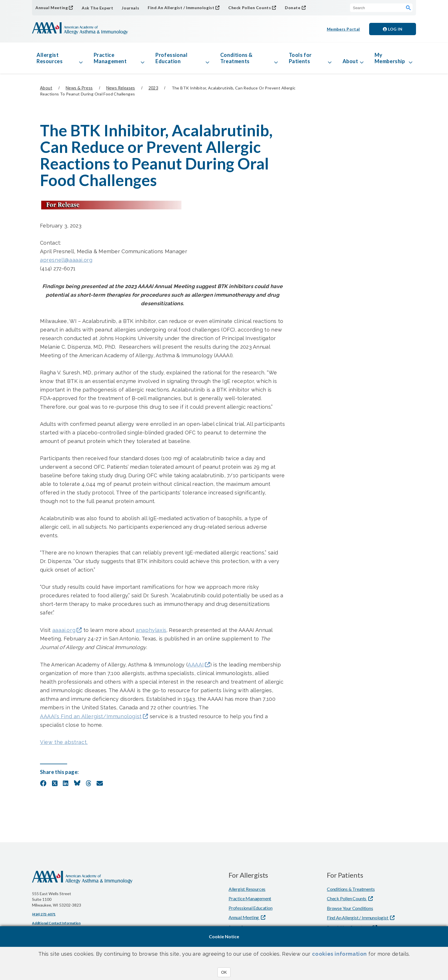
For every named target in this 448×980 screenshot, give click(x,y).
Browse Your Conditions (350, 908)
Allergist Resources (50, 58)
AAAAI (196, 665)
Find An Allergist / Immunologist (181, 8)
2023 (153, 88)
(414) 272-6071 (44, 914)
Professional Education (171, 58)
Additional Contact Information (56, 923)
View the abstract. (64, 742)
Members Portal (343, 29)
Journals (130, 8)
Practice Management (110, 58)
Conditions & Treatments (236, 58)
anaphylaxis (151, 630)
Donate (293, 8)
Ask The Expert (97, 8)
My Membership (390, 58)
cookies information (339, 954)
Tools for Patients (300, 58)
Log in (393, 29)
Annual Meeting (52, 8)
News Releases (121, 88)
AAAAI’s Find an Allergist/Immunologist (91, 716)
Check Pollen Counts (250, 8)
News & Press (79, 88)
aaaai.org (64, 630)
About (350, 61)
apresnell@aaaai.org (66, 260)
